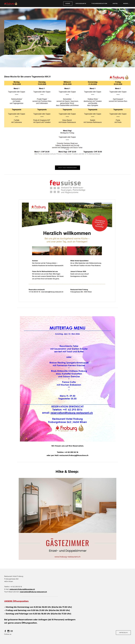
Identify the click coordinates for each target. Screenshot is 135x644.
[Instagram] (8, 631)
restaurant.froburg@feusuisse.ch (22, 589)
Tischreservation (98, 5)
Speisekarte (80, 5)
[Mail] (12, 631)
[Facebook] (5, 631)
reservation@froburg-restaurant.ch (33, 592)
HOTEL (114, 5)
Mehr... (125, 5)
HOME (66, 5)
